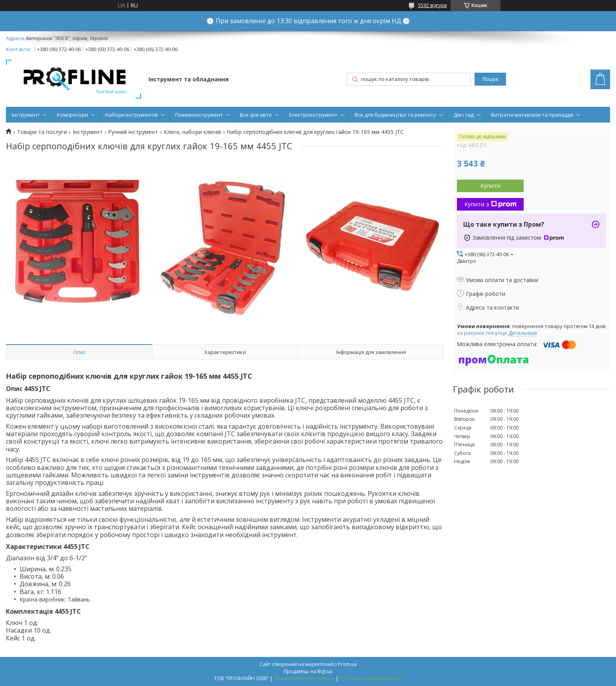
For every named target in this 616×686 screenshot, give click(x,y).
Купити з (490, 204)
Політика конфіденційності (371, 678)
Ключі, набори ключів (192, 132)
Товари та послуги (42, 132)
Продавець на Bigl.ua (308, 671)
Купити (490, 185)
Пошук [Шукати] (490, 79)
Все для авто (256, 115)
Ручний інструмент (133, 132)
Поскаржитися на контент (304, 678)
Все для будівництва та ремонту (395, 115)
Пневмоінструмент (199, 115)
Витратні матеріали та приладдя (532, 115)
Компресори (72, 115)
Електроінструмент (313, 115)
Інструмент (26, 115)
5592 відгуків (432, 5)
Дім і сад (464, 115)
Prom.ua (347, 664)
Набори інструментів (132, 115)
